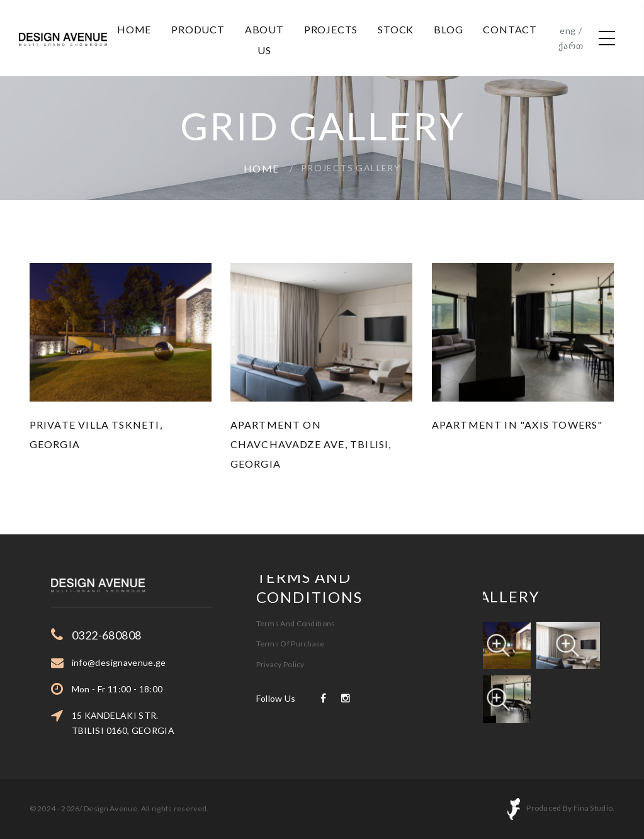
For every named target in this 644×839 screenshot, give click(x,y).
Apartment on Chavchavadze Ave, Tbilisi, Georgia (311, 444)
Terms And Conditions (296, 592)
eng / (571, 31)
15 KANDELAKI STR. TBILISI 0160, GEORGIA (158, 723)
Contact (510, 29)
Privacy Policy (280, 633)
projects (331, 29)
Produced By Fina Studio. (570, 808)
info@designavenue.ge (154, 662)
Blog (448, 29)
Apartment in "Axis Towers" (517, 425)
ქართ (571, 46)
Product (198, 29)
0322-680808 (142, 635)
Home (134, 29)
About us (264, 40)
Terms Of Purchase (291, 612)
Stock (396, 29)
